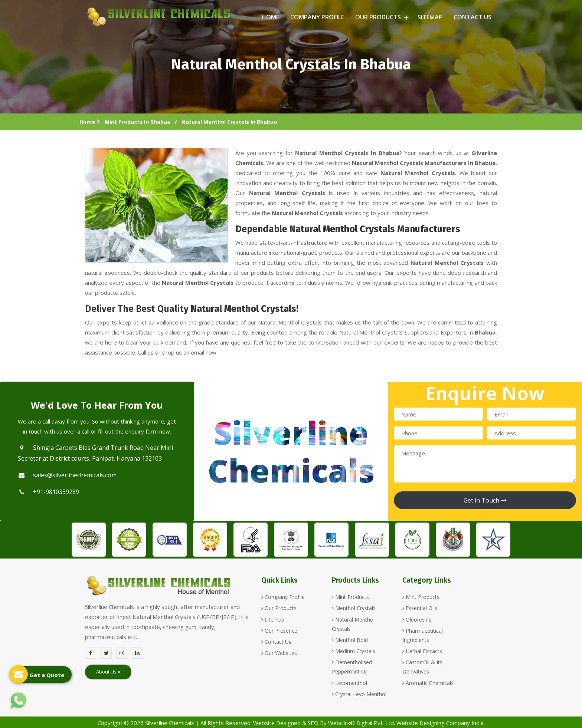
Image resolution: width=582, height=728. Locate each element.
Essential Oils (420, 608)
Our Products (381, 17)
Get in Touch (485, 500)
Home (270, 17)
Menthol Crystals (354, 608)
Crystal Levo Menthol (359, 694)
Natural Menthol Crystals (353, 624)
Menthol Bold (350, 640)
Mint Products (350, 597)
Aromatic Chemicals (428, 683)
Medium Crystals (354, 651)
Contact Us (473, 17)
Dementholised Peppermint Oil (352, 667)
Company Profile (317, 17)
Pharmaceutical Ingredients (423, 635)
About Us (108, 672)
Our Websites (279, 653)
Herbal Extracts (422, 651)
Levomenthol (349, 683)
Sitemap (430, 17)
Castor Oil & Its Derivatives (422, 667)
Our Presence (279, 631)
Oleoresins (417, 620)
